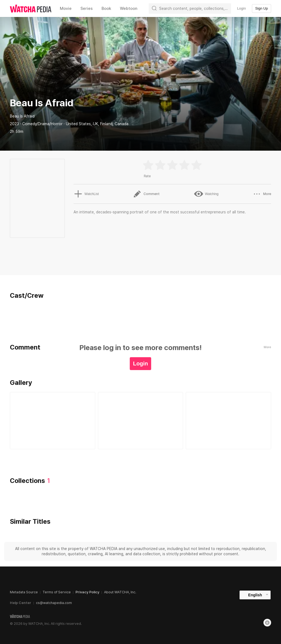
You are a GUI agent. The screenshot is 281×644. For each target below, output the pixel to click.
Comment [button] (146, 194)
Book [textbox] (106, 8)
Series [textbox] (87, 8)
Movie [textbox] (66, 8)
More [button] (262, 194)
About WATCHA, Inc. (120, 592)
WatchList (86, 194)
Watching (206, 194)
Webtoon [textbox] (129, 8)
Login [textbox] (241, 8)
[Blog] (267, 623)
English (255, 595)
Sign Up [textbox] (262, 8)
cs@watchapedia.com (54, 603)
